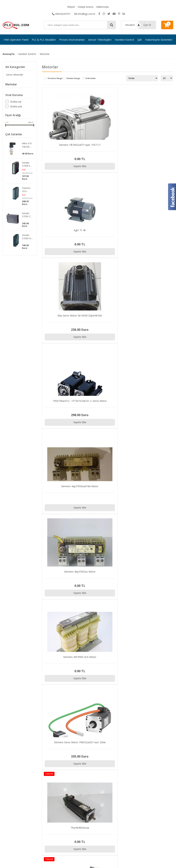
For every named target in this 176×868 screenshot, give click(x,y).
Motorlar (45, 54)
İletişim (71, 7)
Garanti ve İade (151, 789)
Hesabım (130, 25)
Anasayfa (9, 54)
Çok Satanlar (14, 134)
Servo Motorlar (14, 75)
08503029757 (61, 14)
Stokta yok (16, 107)
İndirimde (90, 78)
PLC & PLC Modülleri (44, 40)
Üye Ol (147, 25)
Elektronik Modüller (83, 802)
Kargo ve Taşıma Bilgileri (156, 784)
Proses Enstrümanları (72, 40)
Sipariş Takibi (150, 776)
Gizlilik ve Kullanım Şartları (157, 780)
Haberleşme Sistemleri (159, 40)
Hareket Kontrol (124, 40)
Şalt (140, 40)
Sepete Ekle (75, 166)
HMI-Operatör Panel (16, 40)
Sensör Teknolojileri (100, 40)
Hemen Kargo (73, 78)
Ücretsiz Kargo (55, 78)
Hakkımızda (102, 7)
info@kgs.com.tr (85, 14)
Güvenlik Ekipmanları (84, 806)
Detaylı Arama (86, 7)
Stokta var (16, 102)
